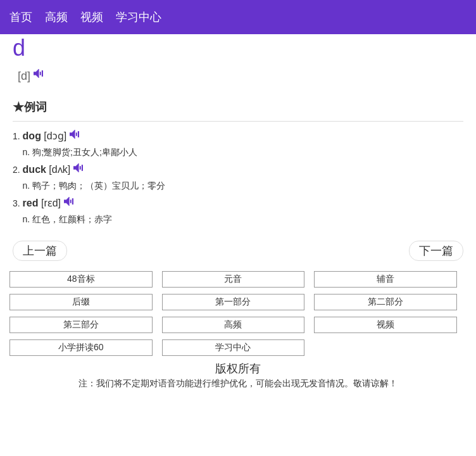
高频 (56, 17)
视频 (92, 17)
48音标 (81, 279)
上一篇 (40, 251)
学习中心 (139, 17)
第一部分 (233, 301)
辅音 (385, 279)
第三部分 (81, 324)
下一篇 (436, 251)
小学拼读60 (81, 347)
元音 (233, 279)
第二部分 (385, 301)
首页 (21, 17)
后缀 (81, 301)
